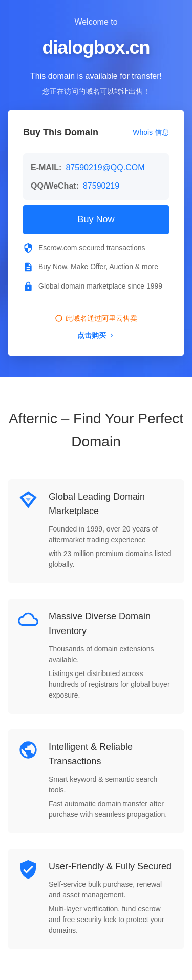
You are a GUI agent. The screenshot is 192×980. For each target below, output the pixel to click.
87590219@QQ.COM (105, 167)
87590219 (101, 186)
